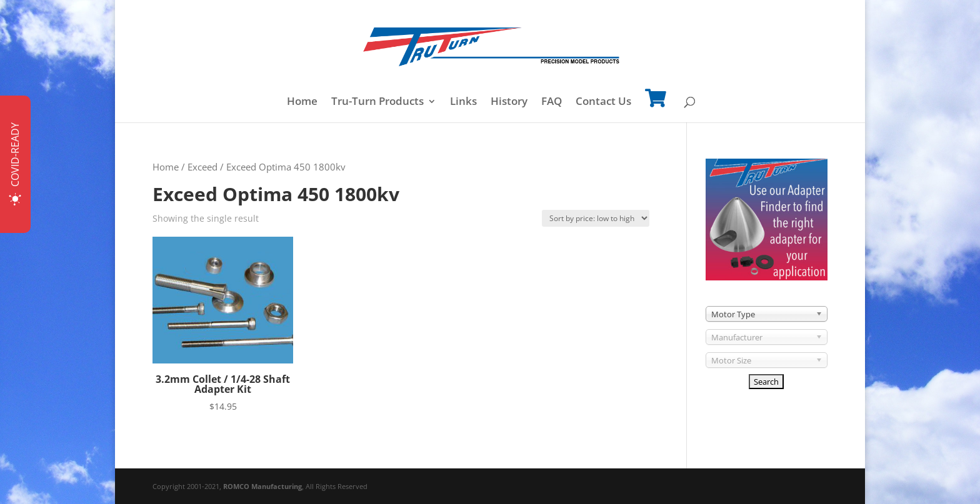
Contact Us (603, 102)
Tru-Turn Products (377, 102)
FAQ (552, 102)
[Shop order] (596, 218)
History (509, 102)
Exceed (202, 167)
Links (463, 102)
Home (302, 102)
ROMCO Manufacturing (262, 486)
